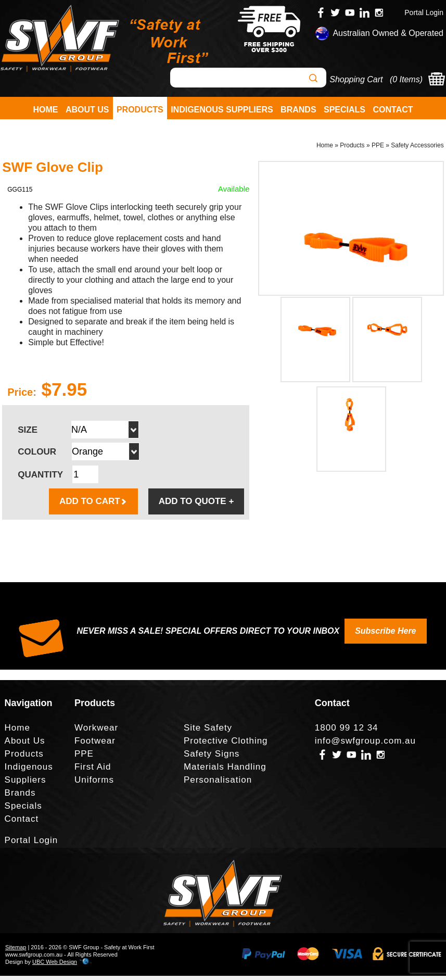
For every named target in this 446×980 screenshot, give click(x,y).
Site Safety (208, 732)
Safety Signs (212, 758)
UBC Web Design (55, 966)
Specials (345, 110)
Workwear (96, 732)
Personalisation (218, 784)
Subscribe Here (385, 635)
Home (45, 110)
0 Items (406, 79)
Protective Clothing (226, 745)
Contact (393, 110)
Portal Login (424, 12)
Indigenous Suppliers (222, 110)
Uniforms (94, 784)
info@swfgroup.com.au (365, 745)
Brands (298, 110)
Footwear (95, 745)
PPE (378, 149)
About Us (87, 110)
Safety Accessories (417, 149)
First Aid (93, 771)
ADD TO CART (93, 505)
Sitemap (16, 951)
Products (140, 110)
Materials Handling (225, 771)
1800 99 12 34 (347, 732)
